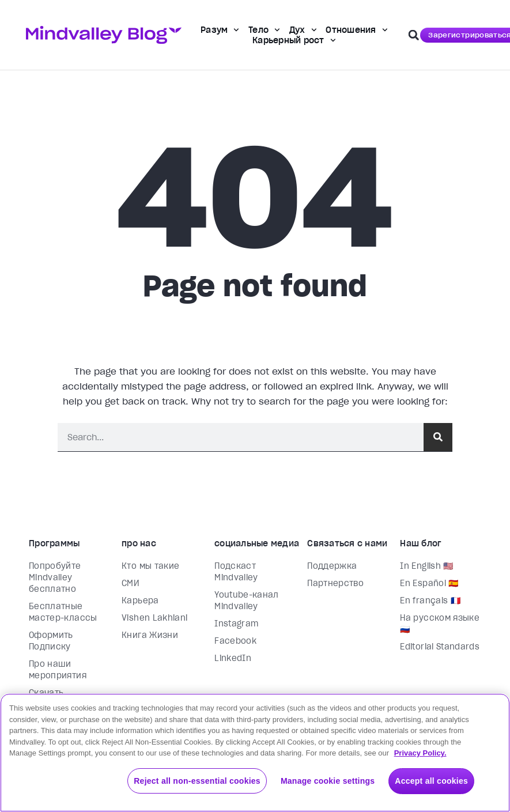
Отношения (356, 30)
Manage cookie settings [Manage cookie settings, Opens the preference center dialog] (328, 781)
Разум (220, 30)
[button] (414, 35)
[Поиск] (438, 437)
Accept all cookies (431, 781)
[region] (255, 753)
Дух (303, 30)
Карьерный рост (294, 40)
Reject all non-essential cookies (197, 781)
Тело (264, 30)
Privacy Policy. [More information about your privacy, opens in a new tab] (420, 753)
